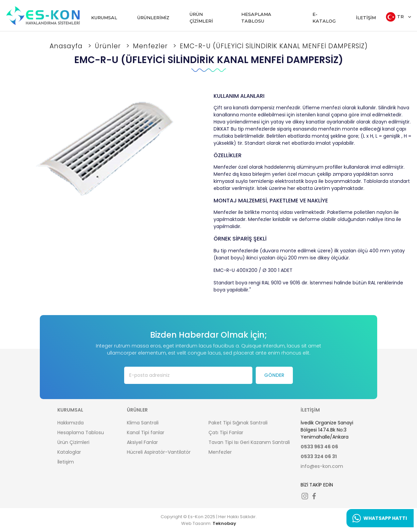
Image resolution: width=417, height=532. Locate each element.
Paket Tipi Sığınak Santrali (238, 423)
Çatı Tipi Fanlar (226, 432)
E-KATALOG (324, 18)
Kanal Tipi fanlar (146, 432)
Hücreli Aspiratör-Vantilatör (159, 452)
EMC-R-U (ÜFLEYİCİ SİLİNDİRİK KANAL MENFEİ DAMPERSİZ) (274, 46)
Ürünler (109, 46)
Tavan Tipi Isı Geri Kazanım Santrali (249, 442)
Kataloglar (69, 452)
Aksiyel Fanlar (142, 442)
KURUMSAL (104, 18)
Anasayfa (67, 46)
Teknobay (224, 523)
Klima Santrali (143, 423)
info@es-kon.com (322, 466)
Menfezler (151, 46)
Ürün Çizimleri (73, 442)
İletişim (66, 462)
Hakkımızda (71, 423)
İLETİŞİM (366, 18)
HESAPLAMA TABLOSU (256, 18)
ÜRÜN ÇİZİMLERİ (201, 18)
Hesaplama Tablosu (81, 432)
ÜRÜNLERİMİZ (153, 18)
